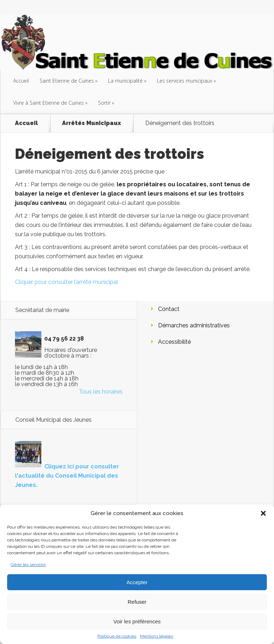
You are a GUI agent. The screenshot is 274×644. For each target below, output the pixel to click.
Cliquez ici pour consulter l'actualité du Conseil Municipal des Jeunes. (67, 476)
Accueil (21, 81)
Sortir (104, 103)
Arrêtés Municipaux (92, 123)
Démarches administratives (194, 325)
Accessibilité (174, 342)
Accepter (137, 582)
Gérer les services (28, 565)
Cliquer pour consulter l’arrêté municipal (67, 282)
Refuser (137, 602)
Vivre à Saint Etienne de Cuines (49, 103)
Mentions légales (156, 636)
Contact (169, 309)
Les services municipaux (185, 81)
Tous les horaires (101, 392)
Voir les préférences (137, 621)
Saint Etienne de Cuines (67, 81)
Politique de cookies (117, 636)
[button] (263, 513)
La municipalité (125, 81)
